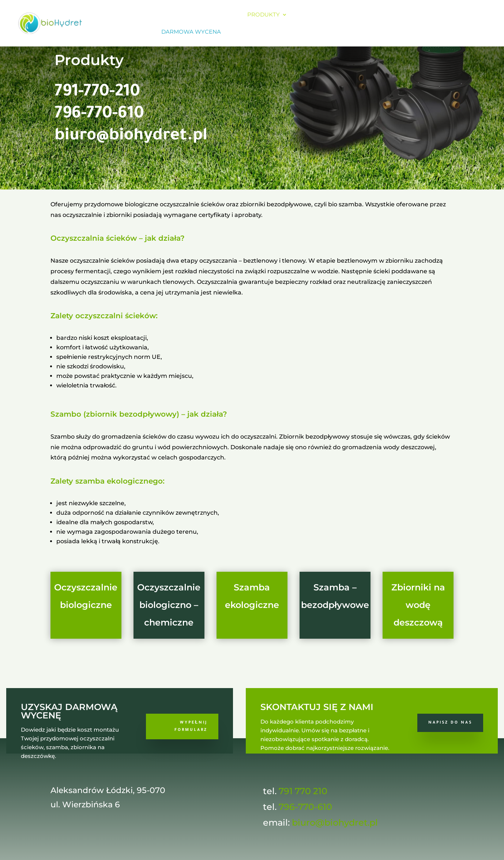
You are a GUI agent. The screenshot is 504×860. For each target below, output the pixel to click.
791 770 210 (303, 791)
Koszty (308, 15)
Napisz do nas (450, 723)
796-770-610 (99, 115)
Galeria (390, 15)
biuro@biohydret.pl (131, 137)
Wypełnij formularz (191, 726)
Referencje (348, 15)
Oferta (219, 15)
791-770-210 (97, 93)
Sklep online (131, 32)
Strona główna (136, 15)
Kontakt (425, 15)
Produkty (264, 15)
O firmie (185, 15)
